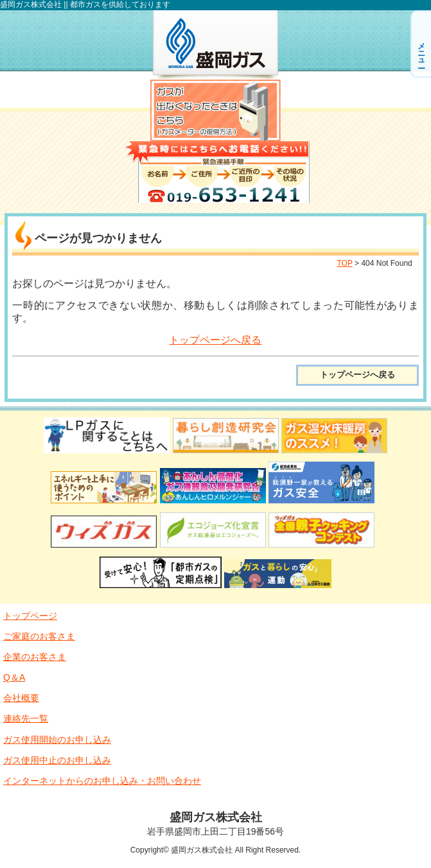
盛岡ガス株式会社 (215, 45)
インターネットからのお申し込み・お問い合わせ (102, 781)
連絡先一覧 (26, 718)
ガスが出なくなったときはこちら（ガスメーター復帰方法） (215, 110)
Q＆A (14, 677)
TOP (344, 263)
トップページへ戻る (215, 340)
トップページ (30, 616)
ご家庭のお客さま (39, 636)
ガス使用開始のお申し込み (57, 740)
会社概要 (21, 698)
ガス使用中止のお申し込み (57, 760)
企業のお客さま (35, 657)
